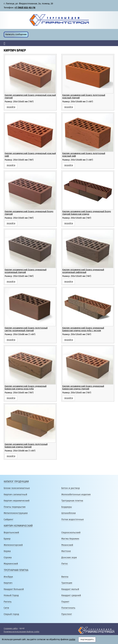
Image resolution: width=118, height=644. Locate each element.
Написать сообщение (16, 34)
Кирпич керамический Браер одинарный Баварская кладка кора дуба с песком (83, 329)
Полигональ (68, 608)
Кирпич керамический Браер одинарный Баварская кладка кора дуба (26, 387)
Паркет (65, 602)
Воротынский (11, 532)
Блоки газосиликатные (17, 488)
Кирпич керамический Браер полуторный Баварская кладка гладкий (26, 446)
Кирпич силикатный (15, 494)
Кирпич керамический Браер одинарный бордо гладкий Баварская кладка (87, 213)
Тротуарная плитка (72, 501)
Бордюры (67, 507)
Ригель (8, 602)
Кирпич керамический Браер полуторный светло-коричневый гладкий (26, 329)
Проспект (67, 614)
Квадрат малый (70, 589)
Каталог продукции (16, 482)
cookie (72, 639)
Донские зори (69, 557)
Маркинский (11, 564)
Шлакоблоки (69, 513)
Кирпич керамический (17, 501)
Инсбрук (8, 577)
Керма (7, 551)
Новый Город (11, 595)
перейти (11, 107)
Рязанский (67, 545)
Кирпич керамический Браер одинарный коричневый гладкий (26, 271)
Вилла (65, 577)
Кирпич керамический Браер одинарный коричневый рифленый (83, 271)
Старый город (11, 614)
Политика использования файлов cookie (22, 632)
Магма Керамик (70, 539)
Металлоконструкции (16, 513)
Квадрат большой (14, 589)
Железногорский (13, 545)
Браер (7, 539)
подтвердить (87, 639)
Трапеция (67, 583)
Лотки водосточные (73, 519)
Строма (8, 557)
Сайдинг (9, 519)
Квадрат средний (71, 595)
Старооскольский (71, 532)
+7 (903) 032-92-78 (25, 8)
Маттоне (66, 551)
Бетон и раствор (71, 488)
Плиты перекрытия (15, 507)
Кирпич (8, 583)
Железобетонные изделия (76, 494)
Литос (65, 564)
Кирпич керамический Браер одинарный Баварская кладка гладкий (83, 387)
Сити (6, 608)
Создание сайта (11, 628)
